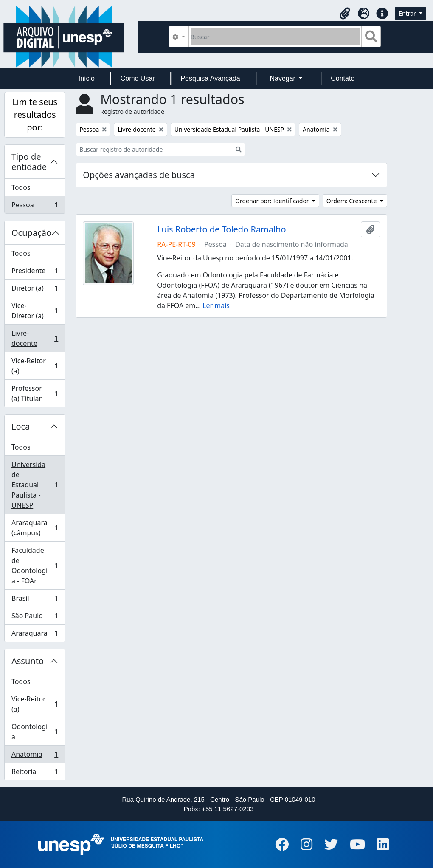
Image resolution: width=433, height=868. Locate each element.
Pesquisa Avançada (210, 78)
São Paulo (35, 618)
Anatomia (35, 756)
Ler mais (216, 305)
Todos (21, 187)
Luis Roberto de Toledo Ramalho (222, 229)
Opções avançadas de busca (139, 175)
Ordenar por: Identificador (273, 201)
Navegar (283, 78)
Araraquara (35, 635)
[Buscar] (275, 37)
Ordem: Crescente (352, 201)
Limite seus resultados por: (35, 115)
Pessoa (35, 206)
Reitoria (35, 773)
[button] (345, 14)
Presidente (35, 273)
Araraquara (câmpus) (35, 528)
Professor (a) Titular (35, 393)
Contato (343, 78)
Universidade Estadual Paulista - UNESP (35, 485)
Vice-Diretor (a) (35, 311)
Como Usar (138, 78)
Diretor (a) (35, 290)
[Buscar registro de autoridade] (154, 149)
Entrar (408, 13)
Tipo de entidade (29, 162)
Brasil (35, 600)
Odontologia (35, 732)
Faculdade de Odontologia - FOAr (35, 565)
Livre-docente (35, 338)
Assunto (28, 661)
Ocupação (31, 233)
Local (22, 426)
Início (87, 78)
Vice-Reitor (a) (35, 366)
